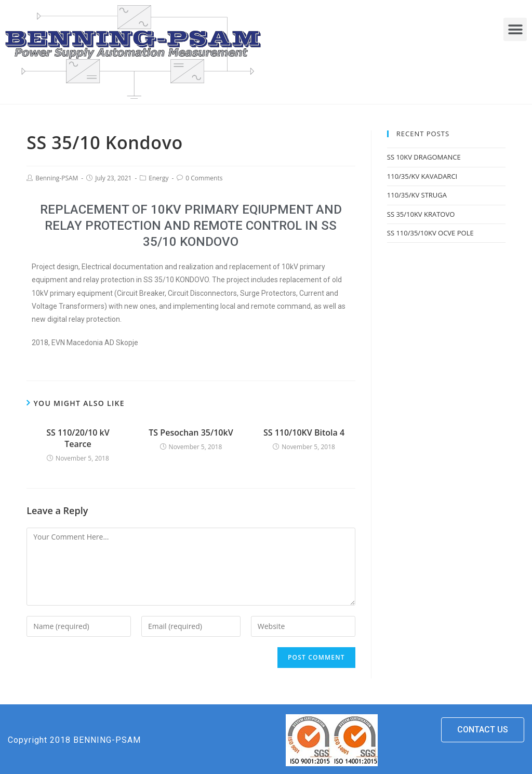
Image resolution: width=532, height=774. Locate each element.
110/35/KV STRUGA (417, 195)
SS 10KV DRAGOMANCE (424, 157)
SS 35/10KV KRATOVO (421, 214)
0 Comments (204, 178)
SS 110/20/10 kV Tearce (78, 438)
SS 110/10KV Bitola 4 (304, 432)
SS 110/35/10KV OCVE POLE (430, 233)
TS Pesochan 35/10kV (191, 432)
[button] (515, 29)
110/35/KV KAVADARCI (422, 176)
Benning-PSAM (57, 178)
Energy (158, 178)
